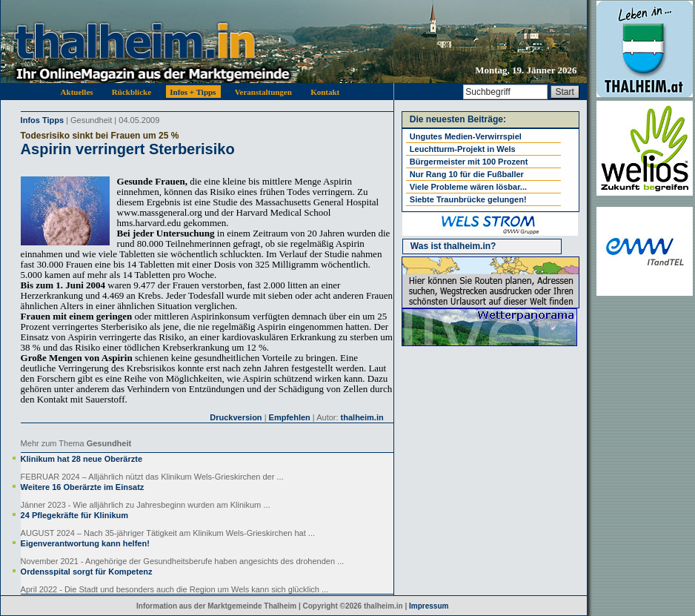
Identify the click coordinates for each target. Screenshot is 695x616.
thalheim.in (362, 417)
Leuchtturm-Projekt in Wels (463, 149)
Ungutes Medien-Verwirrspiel (466, 136)
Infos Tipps (42, 120)
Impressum (429, 606)
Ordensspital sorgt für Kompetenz (87, 572)
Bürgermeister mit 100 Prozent (469, 162)
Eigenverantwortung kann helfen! (85, 543)
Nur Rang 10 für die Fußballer (467, 174)
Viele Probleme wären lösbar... (468, 187)
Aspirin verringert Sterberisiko (128, 149)
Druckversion (236, 417)
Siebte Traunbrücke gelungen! (468, 199)
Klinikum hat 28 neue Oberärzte (82, 459)
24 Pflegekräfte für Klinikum (75, 515)
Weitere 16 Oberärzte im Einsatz (83, 487)
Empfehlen (290, 417)
